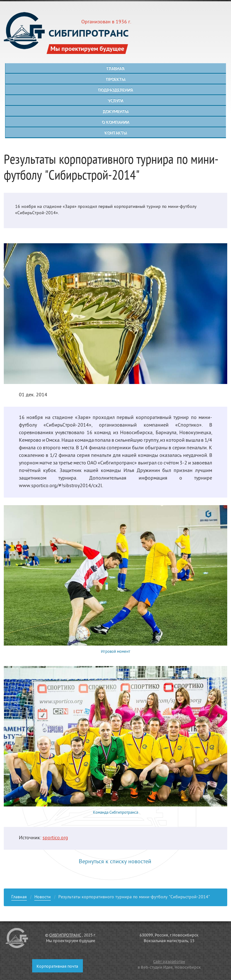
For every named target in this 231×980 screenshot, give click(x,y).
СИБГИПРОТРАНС (65, 936)
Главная (19, 898)
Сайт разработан (169, 962)
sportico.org (55, 838)
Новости (43, 898)
